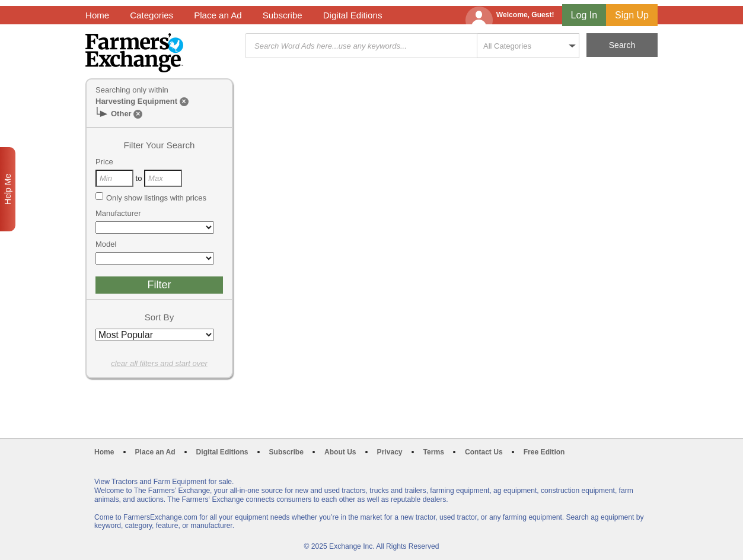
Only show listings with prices (151, 198)
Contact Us (484, 452)
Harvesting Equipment (136, 101)
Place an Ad (218, 15)
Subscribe (283, 15)
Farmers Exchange (134, 53)
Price (104, 162)
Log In (584, 15)
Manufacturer (118, 213)
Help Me (8, 189)
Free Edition (544, 452)
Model (106, 244)
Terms (434, 452)
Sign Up (632, 15)
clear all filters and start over (159, 363)
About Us (340, 452)
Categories (152, 15)
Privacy (390, 452)
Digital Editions (353, 15)
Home (97, 15)
